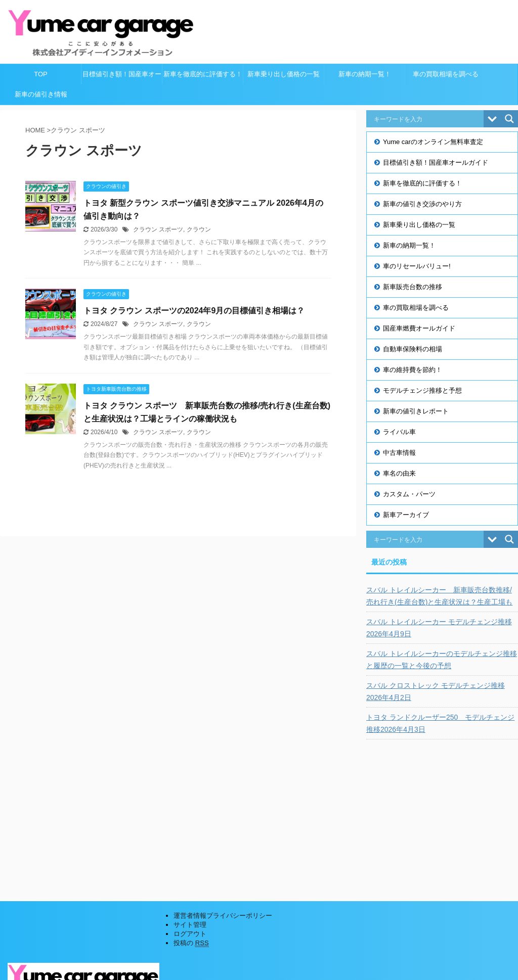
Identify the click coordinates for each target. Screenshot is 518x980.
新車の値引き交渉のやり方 (422, 204)
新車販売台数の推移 (413, 287)
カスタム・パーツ (409, 494)
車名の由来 (399, 473)
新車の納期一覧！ (365, 74)
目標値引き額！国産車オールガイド (122, 77)
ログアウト (190, 934)
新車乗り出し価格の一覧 (284, 74)
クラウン (199, 229)
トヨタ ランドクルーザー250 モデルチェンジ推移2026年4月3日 (440, 723)
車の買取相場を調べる (446, 74)
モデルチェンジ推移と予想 (422, 390)
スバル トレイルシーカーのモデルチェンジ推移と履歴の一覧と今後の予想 (442, 660)
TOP (41, 74)
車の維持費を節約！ (413, 370)
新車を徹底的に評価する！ (203, 74)
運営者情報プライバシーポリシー (223, 916)
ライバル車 (399, 432)
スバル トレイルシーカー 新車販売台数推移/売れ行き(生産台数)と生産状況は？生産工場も (439, 596)
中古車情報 (399, 453)
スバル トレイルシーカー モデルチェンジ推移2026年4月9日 (439, 628)
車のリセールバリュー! (417, 266)
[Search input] (427, 119)
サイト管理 (190, 925)
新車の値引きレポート (416, 411)
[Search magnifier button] (509, 119)
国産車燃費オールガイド (419, 328)
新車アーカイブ (406, 515)
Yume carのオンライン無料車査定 (433, 142)
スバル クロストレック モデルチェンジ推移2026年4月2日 (436, 691)
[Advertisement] (442, 813)
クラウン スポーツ (158, 229)
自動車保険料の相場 (413, 349)
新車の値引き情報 (41, 94)
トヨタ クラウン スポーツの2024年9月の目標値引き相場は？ (194, 311)
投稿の (191, 943)
